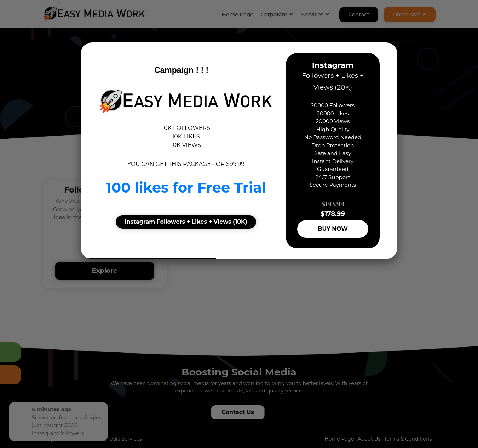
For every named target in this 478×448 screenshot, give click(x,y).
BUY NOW (333, 229)
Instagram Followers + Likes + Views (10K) (186, 222)
